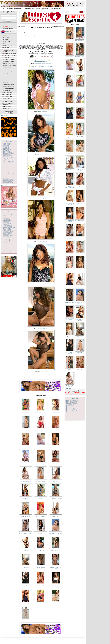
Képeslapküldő (45, 9)
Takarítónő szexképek (7, 240)
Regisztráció (5, 21)
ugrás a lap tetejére (46, 377)
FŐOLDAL (5, 24)
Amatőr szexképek (6, 144)
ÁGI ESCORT (56, 516)
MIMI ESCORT (70, 337)
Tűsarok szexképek (6, 249)
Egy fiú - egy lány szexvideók (72, 400)
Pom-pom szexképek (7, 223)
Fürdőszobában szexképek (8, 163)
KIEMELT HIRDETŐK (8, 45)
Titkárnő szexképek (6, 245)
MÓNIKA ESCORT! (41, 464)
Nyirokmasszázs (8, 97)
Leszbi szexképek (6, 178)
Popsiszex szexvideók (70, 415)
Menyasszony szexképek (7, 181)
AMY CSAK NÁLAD (56, 447)
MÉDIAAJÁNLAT (7, 109)
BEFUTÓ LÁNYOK (7, 41)
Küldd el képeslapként (43, 111)
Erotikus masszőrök (9, 62)
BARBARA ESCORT (41, 568)
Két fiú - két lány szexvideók (72, 403)
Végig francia (7, 80)
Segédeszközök (7, 70)
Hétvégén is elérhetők (9, 60)
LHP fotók (6, 82)
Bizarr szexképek (6, 150)
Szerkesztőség (52, 639)
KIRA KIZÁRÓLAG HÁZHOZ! (56, 498)
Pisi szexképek (6, 222)
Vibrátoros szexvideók (71, 419)
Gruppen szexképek (6, 166)
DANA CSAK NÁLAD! (26, 516)
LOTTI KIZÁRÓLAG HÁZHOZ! (56, 533)
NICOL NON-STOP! (41, 447)
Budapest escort (8, 99)
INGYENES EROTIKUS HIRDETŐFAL (8, 104)
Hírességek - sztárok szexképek (9, 169)
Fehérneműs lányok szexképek (9, 161)
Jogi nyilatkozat (29, 639)
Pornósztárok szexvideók (71, 416)
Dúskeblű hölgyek (8, 64)
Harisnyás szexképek (7, 168)
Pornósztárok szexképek (7, 225)
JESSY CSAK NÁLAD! (41, 481)
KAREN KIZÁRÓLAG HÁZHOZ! (26, 499)
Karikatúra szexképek (7, 171)
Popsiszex (6, 78)
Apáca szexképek (6, 146)
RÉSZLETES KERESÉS (8, 28)
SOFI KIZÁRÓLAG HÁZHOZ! (41, 413)
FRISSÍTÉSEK (6, 47)
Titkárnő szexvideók (70, 418)
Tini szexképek (6, 244)
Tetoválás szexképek (7, 243)
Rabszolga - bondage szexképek (9, 227)
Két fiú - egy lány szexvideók (72, 401)
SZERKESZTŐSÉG (7, 107)
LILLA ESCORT (56, 413)
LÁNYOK (5, 35)
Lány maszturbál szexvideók (72, 411)
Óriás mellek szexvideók (71, 414)
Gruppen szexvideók (70, 407)
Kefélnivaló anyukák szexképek (9, 173)
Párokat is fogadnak (9, 86)
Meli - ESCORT (70, 105)
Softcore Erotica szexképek (8, 231)
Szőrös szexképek (6, 239)
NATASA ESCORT (56, 430)
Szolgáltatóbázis (36, 9)
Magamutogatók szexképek (8, 179)
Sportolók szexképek (7, 234)
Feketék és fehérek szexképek (8, 162)
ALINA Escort (26, 551)
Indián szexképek (6, 170)
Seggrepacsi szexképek (7, 229)
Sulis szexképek (6, 235)
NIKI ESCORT (26, 430)
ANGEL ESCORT (56, 481)
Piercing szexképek (6, 221)
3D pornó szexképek (7, 143)
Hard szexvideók (70, 408)
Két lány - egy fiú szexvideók (72, 404)
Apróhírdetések (27, 9)
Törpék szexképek (6, 246)
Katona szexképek (6, 172)
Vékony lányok (7, 68)
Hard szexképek (6, 167)
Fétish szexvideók (70, 406)
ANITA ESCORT (26, 464)
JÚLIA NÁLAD (41, 533)
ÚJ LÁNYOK (6, 37)
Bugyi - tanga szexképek (7, 152)
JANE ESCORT (26, 568)
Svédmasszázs (7, 94)
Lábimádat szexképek (7, 176)
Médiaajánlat (58, 639)
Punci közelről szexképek (8, 226)
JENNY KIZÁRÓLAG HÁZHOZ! (56, 586)
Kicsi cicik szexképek (7, 174)
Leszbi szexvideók (70, 412)
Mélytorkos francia (9, 88)
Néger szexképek (6, 216)
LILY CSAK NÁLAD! (41, 516)
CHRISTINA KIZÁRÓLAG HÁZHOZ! (56, 568)
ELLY (70, 369)
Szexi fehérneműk (8, 72)
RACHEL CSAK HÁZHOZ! (26, 481)
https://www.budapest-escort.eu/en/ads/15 (43, 63)
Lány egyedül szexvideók (71, 410)
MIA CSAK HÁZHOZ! (80, 40)
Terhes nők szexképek (7, 242)
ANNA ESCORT (70, 88)
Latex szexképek (6, 177)
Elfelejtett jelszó (11, 21)
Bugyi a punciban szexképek (8, 154)
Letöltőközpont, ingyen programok (14, 9)
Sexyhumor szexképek (7, 230)
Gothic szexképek (6, 165)
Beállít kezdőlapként (36, 639)
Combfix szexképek (7, 155)
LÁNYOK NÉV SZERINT (8, 101)
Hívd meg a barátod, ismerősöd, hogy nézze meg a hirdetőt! (41, 66)
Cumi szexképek (6, 157)
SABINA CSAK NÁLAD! (41, 604)
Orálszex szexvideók (70, 413)
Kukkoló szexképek (6, 175)
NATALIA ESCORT (41, 551)
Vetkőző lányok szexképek (8, 250)
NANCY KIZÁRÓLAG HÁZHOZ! (70, 204)
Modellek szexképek (7, 213)
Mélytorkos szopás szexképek (8, 180)
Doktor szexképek (6, 159)
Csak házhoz (7, 58)
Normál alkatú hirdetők (10, 66)
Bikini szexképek (6, 148)
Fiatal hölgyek (7, 76)
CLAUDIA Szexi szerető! (56, 464)
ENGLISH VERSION (10, 32)
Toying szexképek (6, 247)
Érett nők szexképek (7, 160)
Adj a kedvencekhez (45, 639)
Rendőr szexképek (6, 228)
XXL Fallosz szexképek (7, 252)
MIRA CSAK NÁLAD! (56, 551)
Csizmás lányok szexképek (8, 156)
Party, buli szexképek (7, 220)
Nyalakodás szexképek (7, 219)
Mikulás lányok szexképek (8, 182)
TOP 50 (5, 43)
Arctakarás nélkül (8, 84)
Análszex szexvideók (70, 405)
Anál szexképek (6, 145)
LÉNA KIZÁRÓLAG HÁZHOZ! (26, 533)
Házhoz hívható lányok (10, 53)
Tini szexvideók (69, 417)
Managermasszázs (8, 92)
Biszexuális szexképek (7, 149)
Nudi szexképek (6, 218)
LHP (4, 9)
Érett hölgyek (7, 74)
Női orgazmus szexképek (7, 217)
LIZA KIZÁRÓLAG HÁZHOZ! (41, 430)
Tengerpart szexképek (7, 241)
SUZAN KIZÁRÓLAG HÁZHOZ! (26, 586)
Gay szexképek (6, 164)
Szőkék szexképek (6, 237)
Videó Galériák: (75, 399)
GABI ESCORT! (80, 237)
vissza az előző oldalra (37, 377)
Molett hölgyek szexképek (8, 214)
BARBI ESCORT (56, 604)
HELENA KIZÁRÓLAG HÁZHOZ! (70, 319)
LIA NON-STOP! (26, 621)
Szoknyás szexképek (7, 238)
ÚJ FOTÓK (5, 39)
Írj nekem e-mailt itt (41, 61)
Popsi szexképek (6, 224)
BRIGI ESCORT (80, 105)
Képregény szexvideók (71, 409)
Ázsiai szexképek (6, 147)
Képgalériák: (9, 141)
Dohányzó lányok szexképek (8, 158)
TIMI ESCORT (26, 447)
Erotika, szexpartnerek (55, 9)
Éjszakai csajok (7, 90)
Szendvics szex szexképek (8, 236)
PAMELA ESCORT (41, 586)
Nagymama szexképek (7, 215)
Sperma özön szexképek (7, 233)
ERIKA (41, 498)
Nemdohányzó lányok (9, 55)
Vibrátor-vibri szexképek (7, 251)
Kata (26, 604)
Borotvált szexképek (7, 151)
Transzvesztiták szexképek (8, 248)
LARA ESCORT (26, 413)
